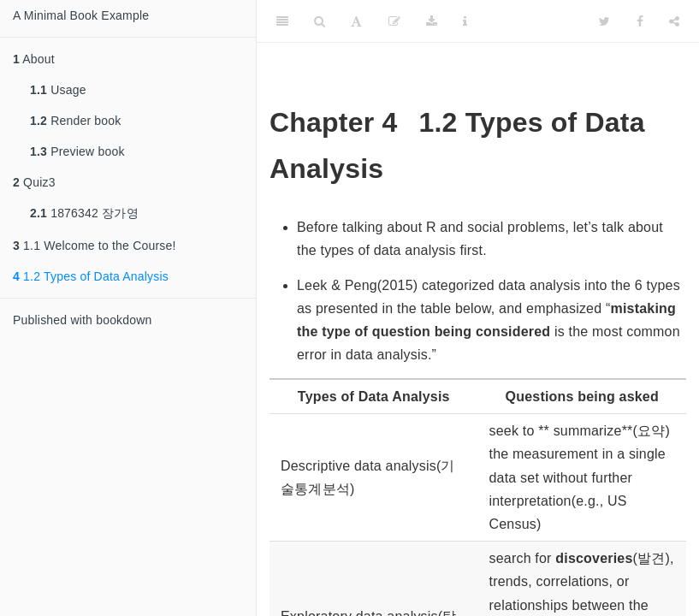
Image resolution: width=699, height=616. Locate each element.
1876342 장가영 (84, 213)
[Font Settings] (356, 21)
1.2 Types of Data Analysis (91, 276)
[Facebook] (640, 21)
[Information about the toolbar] (465, 21)
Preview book (77, 151)
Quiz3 (34, 182)
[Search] (320, 21)
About (34, 59)
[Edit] (394, 21)
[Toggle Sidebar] (282, 21)
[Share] (674, 21)
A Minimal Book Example (81, 15)
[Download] (432, 21)
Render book (76, 121)
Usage (58, 90)
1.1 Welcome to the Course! (95, 246)
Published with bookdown (83, 320)
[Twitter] (604, 21)
